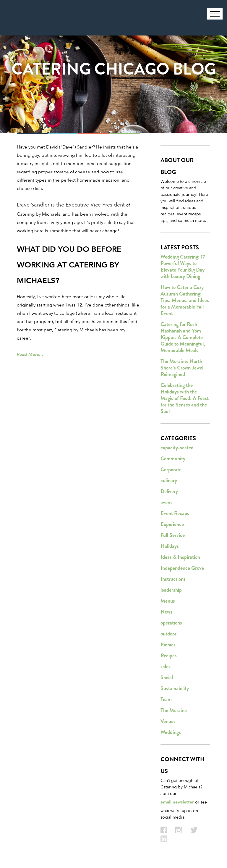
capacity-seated (177, 448)
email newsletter (177, 802)
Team (166, 699)
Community (173, 459)
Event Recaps (175, 513)
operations (171, 623)
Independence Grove (182, 568)
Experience (172, 524)
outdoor (168, 634)
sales (166, 667)
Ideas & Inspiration (180, 557)
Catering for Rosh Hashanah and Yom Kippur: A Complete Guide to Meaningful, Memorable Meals (183, 337)
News (166, 612)
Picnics (168, 645)
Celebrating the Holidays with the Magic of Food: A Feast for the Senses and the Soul (185, 398)
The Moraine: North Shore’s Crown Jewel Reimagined (182, 368)
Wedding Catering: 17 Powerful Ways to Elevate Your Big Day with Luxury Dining (183, 267)
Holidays (170, 546)
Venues (168, 721)
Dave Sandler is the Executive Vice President (71, 205)
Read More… (30, 354)
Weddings (171, 732)
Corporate (171, 470)
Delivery (169, 491)
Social (167, 677)
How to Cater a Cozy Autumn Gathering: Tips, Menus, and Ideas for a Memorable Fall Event (185, 300)
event (166, 502)
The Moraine (174, 710)
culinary (169, 480)
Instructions (173, 579)
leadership (171, 590)
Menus (168, 601)
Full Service (173, 535)
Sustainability (175, 688)
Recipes (169, 656)
